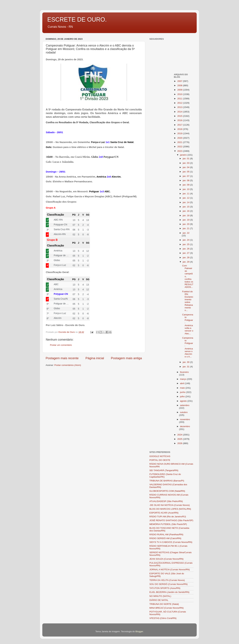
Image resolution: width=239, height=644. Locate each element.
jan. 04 (186, 167)
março (183, 379)
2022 (180, 147)
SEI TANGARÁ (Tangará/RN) (164, 470)
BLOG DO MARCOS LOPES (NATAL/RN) (170, 509)
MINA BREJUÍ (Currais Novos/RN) (166, 608)
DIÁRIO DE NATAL (159, 600)
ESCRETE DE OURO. (77, 20)
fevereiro (184, 372)
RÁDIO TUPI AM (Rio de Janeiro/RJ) (168, 517)
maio (183, 388)
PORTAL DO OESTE (160, 460)
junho (183, 392)
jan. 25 (186, 244)
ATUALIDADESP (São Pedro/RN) (166, 501)
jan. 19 (186, 220)
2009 (180, 90)
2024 (180, 435)
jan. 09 (186, 185)
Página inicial (95, 358)
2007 (180, 81)
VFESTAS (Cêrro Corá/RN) (163, 618)
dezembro (185, 426)
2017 (180, 125)
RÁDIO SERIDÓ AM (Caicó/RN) (165, 538)
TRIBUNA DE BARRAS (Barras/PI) (167, 481)
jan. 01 (186, 159)
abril (182, 383)
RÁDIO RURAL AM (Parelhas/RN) (166, 534)
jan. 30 (186, 362)
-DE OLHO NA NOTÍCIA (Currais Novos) (170, 505)
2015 (180, 116)
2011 (180, 99)
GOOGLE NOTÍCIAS (160, 456)
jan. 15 (186, 207)
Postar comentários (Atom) (68, 365)
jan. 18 (186, 215)
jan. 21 (186, 228)
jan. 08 (186, 180)
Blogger (139, 631)
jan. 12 (186, 198)
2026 (180, 443)
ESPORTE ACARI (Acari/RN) (164, 513)
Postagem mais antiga (126, 358)
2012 (180, 103)
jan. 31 (186, 367)
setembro (185, 405)
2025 (180, 439)
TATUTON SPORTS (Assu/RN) (165, 588)
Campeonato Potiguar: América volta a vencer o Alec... (188, 324)
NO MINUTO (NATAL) (160, 596)
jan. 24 (186, 240)
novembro (185, 419)
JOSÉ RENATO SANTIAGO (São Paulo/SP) (171, 520)
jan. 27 (186, 253)
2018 (180, 129)
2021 (180, 142)
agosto (184, 401)
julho (183, 396)
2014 (180, 112)
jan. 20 (186, 224)
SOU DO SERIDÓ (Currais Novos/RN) (168, 584)
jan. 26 (186, 249)
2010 (180, 94)
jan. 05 (186, 172)
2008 (180, 85)
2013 (180, 107)
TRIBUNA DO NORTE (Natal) (164, 604)
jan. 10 (186, 189)
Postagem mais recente (62, 358)
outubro (184, 412)
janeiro (184, 155)
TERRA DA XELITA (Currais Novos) (167, 580)
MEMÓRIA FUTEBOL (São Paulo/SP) (168, 524)
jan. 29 (186, 262)
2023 (180, 151)
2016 (180, 120)
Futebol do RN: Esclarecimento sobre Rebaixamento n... (188, 301)
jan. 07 (186, 176)
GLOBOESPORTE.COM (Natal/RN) (167, 491)
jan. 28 (186, 257)
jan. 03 (186, 163)
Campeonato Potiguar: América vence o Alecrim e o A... (188, 347)
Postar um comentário (61, 345)
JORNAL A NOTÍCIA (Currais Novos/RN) (170, 570)
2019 (180, 133)
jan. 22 (186, 233)
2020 (180, 138)
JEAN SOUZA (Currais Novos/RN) (166, 559)
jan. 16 (186, 211)
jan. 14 (186, 202)
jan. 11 (186, 194)
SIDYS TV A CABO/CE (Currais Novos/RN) (171, 542)
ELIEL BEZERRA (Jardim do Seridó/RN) (169, 592)
